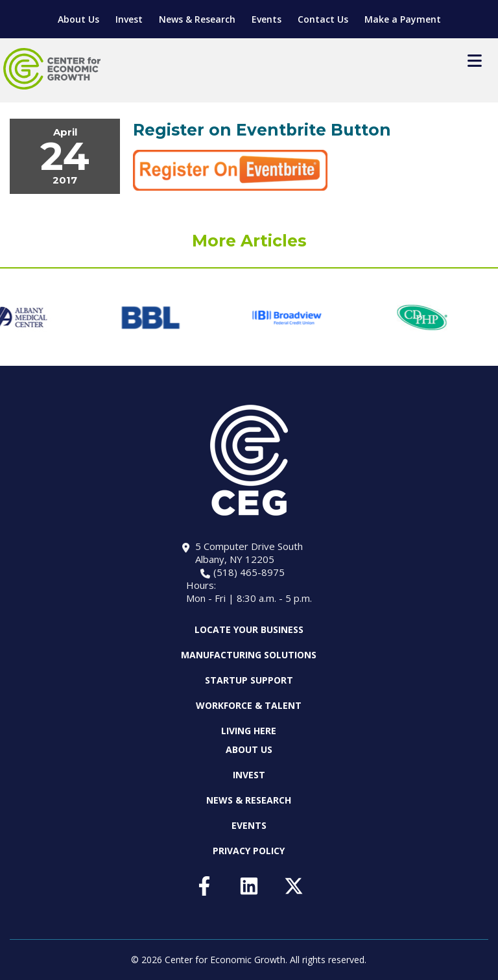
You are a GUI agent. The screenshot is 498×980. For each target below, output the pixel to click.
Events (267, 19)
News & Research (197, 19)
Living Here (249, 731)
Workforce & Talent (249, 705)
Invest (129, 19)
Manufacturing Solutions (249, 655)
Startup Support (249, 680)
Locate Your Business (249, 630)
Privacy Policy (249, 851)
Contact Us (323, 19)
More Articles (249, 241)
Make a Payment (403, 19)
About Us (78, 19)
